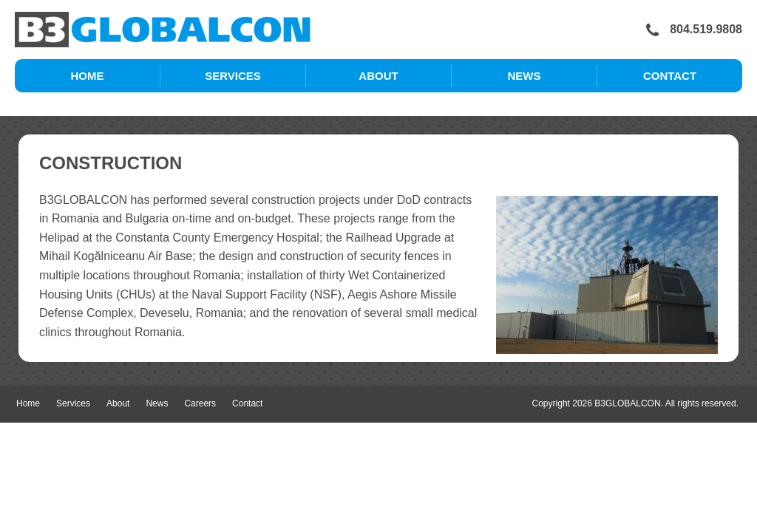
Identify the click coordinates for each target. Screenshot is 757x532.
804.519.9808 (694, 30)
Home (88, 76)
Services (233, 76)
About (378, 76)
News (525, 76)
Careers (200, 403)
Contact (670, 76)
